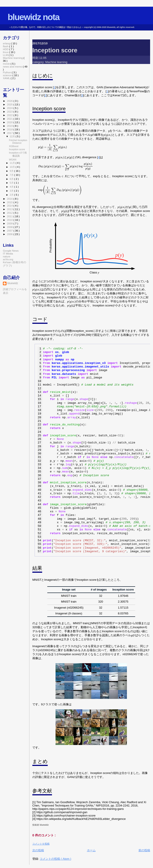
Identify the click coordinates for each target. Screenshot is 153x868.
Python (7, 72)
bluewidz (13, 283)
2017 (10, 133)
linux (6, 52)
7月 (12, 175)
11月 (13, 163)
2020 (10, 122)
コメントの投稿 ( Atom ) (55, 859)
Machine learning (56, 62)
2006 (10, 234)
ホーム (91, 850)
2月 (12, 195)
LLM (6, 55)
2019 (10, 126)
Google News (11, 251)
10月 (13, 167)
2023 (10, 112)
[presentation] (77, 131)
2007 (10, 231)
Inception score (55, 50)
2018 (10, 129)
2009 (10, 223)
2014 (10, 206)
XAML (7, 78)
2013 (10, 209)
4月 (12, 187)
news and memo (13, 67)
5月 (12, 183)
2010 (10, 220)
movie (7, 64)
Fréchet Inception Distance (18, 142)
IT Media (8, 253)
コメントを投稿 (41, 844)
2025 (10, 104)
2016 (10, 199)
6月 (12, 179)
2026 (10, 101)
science (8, 75)
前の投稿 (144, 850)
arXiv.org (8, 259)
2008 (10, 227)
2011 (10, 216)
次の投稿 (38, 850)
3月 (12, 191)
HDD (6, 49)
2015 (10, 202)
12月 (13, 136)
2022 (10, 115)
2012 (10, 213)
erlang (7, 43)
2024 (10, 108)
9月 (12, 171)
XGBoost (14, 146)
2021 (10, 119)
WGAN (13, 160)
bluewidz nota (33, 17)
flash (6, 46)
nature (7, 256)
